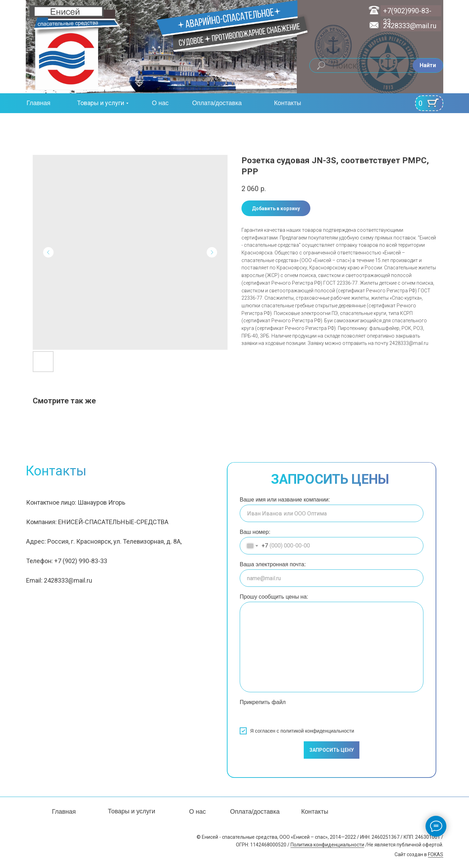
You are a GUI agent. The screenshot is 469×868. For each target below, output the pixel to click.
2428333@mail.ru (410, 26)
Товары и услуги (101, 103)
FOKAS (436, 854)
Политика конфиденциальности (327, 845)
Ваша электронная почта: (273, 564)
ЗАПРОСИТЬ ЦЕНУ (332, 750)
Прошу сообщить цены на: (274, 597)
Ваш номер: (255, 532)
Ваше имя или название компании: (285, 500)
